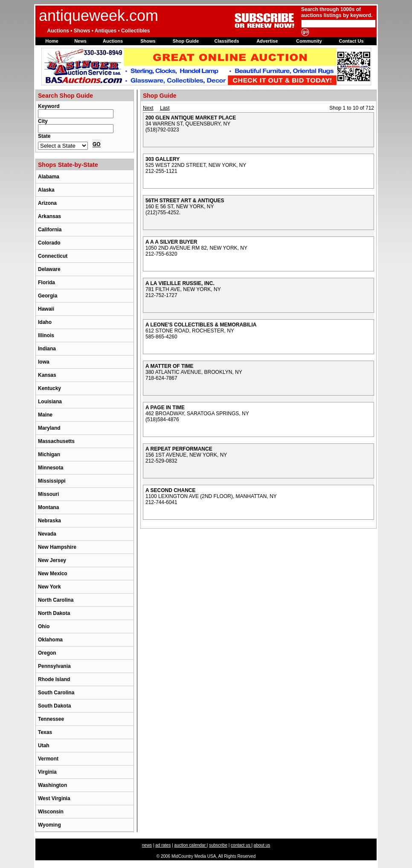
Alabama (49, 177)
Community (309, 41)
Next (148, 108)
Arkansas (49, 216)
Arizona (47, 203)
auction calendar (191, 845)
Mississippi (52, 481)
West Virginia (54, 798)
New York (49, 587)
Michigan (49, 454)
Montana (48, 507)
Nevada (47, 534)
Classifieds (226, 41)
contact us (241, 845)
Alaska (46, 190)
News (80, 41)
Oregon (47, 653)
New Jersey (52, 560)
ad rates (163, 845)
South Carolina (56, 693)
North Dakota (54, 613)
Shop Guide (186, 41)
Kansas (47, 375)
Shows (148, 41)
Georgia (48, 296)
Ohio (44, 626)
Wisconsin (51, 812)
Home (52, 41)
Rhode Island (54, 679)
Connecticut (53, 256)
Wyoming (49, 825)
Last (165, 108)
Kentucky (49, 388)
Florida (46, 283)
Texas (45, 732)
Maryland (49, 428)
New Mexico (53, 574)
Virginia (47, 772)
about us (262, 845)
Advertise (267, 41)
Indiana (47, 349)
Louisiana (50, 402)
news (147, 845)
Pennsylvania (54, 666)
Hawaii (46, 309)
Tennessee (51, 719)
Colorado (49, 243)
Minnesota (51, 468)
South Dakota (54, 706)
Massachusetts (56, 441)
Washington (52, 785)
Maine (45, 415)
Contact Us (351, 41)
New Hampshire (57, 547)
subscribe (218, 845)
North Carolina (56, 600)
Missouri (48, 494)
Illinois (46, 335)
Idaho (45, 322)
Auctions (113, 41)
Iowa (44, 362)
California (50, 230)
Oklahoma (50, 640)
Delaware (49, 269)
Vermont (48, 759)
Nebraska (49, 521)
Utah (44, 746)
